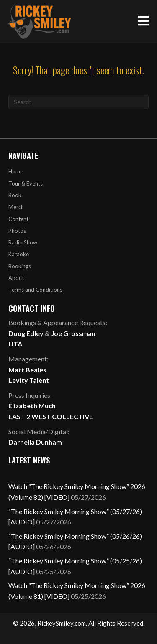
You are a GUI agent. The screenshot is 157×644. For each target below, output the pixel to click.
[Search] (78, 102)
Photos (17, 231)
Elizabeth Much (32, 406)
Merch (16, 207)
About (16, 278)
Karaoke (19, 254)
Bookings (20, 266)
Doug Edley (26, 333)
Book (15, 195)
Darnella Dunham (35, 442)
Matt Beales (27, 370)
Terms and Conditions (35, 290)
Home (16, 171)
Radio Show (23, 242)
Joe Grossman (73, 333)
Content (18, 219)
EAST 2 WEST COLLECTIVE (51, 416)
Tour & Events (26, 183)
